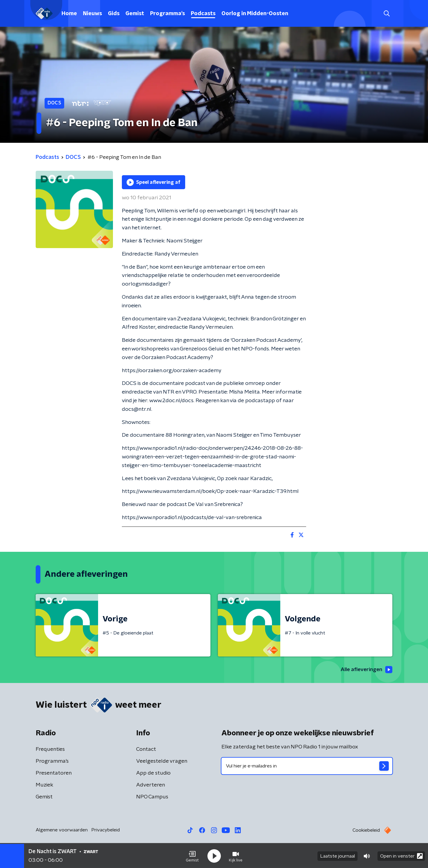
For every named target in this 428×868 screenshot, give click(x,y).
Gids (114, 14)
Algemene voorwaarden (62, 830)
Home (69, 14)
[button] (192, 856)
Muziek (44, 785)
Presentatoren (54, 773)
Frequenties (50, 750)
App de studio (153, 773)
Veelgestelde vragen (162, 762)
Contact (146, 750)
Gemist (135, 14)
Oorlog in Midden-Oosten (255, 14)
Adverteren (151, 785)
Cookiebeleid (366, 831)
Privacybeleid (106, 830)
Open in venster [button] (401, 855)
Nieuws (92, 14)
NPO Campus (152, 797)
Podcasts (203, 14)
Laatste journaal (337, 856)
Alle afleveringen (366, 670)
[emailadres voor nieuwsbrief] (307, 766)
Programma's (167, 14)
